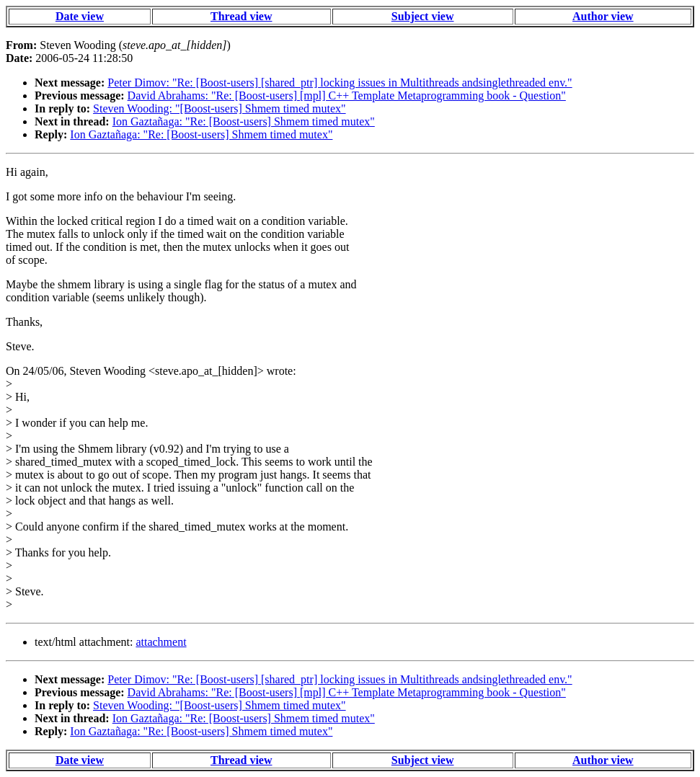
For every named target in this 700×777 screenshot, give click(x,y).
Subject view (423, 16)
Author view (603, 16)
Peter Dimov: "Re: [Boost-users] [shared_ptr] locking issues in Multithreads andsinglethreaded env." (340, 83)
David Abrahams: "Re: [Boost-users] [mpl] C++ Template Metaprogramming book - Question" (347, 96)
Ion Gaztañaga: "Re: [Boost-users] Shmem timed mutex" (244, 121)
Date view (80, 16)
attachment (161, 642)
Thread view (241, 16)
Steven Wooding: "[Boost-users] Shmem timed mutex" (220, 108)
